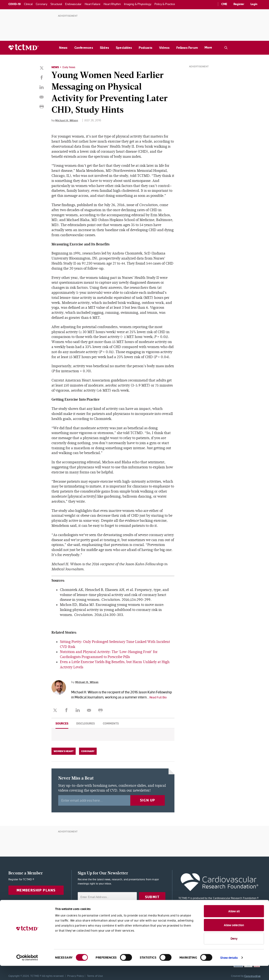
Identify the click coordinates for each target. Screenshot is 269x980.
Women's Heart (64, 751)
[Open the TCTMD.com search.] (226, 48)
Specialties (124, 48)
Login (254, 4)
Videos (164, 48)
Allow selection (234, 939)
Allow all (234, 925)
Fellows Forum (187, 48)
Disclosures (86, 723)
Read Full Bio (159, 697)
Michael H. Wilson (67, 120)
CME (224, 4)
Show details (229, 972)
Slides (104, 48)
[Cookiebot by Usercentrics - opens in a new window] (27, 972)
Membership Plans (36, 890)
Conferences (84, 48)
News (63, 48)
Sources (62, 723)
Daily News (70, 67)
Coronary (88, 751)
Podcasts (146, 48)
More (208, 47)
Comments (111, 723)
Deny (234, 953)
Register (239, 4)
